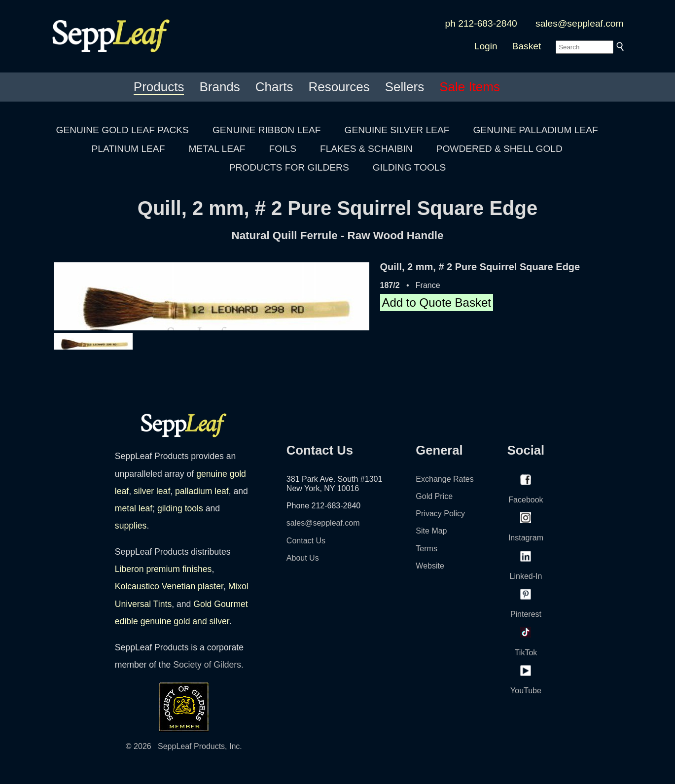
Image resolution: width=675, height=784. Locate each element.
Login (486, 46)
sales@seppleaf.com (579, 23)
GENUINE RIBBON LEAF (267, 130)
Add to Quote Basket (437, 303)
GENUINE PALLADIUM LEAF (535, 130)
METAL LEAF (217, 149)
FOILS (283, 149)
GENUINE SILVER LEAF (397, 130)
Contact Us (306, 541)
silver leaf (152, 491)
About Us (303, 558)
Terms (426, 549)
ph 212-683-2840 (481, 23)
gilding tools (180, 508)
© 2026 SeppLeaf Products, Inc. (184, 746)
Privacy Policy (440, 514)
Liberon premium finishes (163, 569)
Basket (527, 46)
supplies (131, 526)
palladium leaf (202, 491)
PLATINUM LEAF (128, 149)
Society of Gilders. (208, 665)
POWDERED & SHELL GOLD (499, 149)
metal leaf (134, 508)
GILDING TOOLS (409, 167)
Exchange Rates (444, 479)
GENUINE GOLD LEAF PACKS (123, 130)
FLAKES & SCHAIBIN (366, 149)
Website (430, 566)
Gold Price (434, 496)
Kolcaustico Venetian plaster (169, 586)
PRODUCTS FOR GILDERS (289, 167)
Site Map (431, 531)
